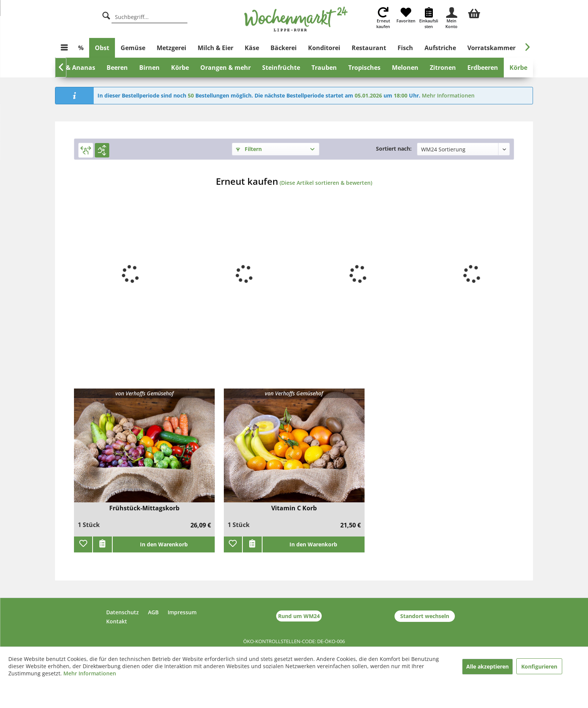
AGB (153, 612)
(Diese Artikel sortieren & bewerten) (326, 183)
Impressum (182, 612)
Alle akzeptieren (487, 666)
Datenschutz (123, 612)
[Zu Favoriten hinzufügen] (83, 544)
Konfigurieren (539, 666)
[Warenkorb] (474, 13)
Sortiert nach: (394, 149)
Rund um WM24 (299, 616)
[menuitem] (474, 13)
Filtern (249, 149)
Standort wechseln (425, 616)
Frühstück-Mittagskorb (144, 508)
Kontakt (117, 621)
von (145, 393)
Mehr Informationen (448, 95)
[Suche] (106, 15)
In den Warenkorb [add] (164, 544)
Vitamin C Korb (294, 508)
